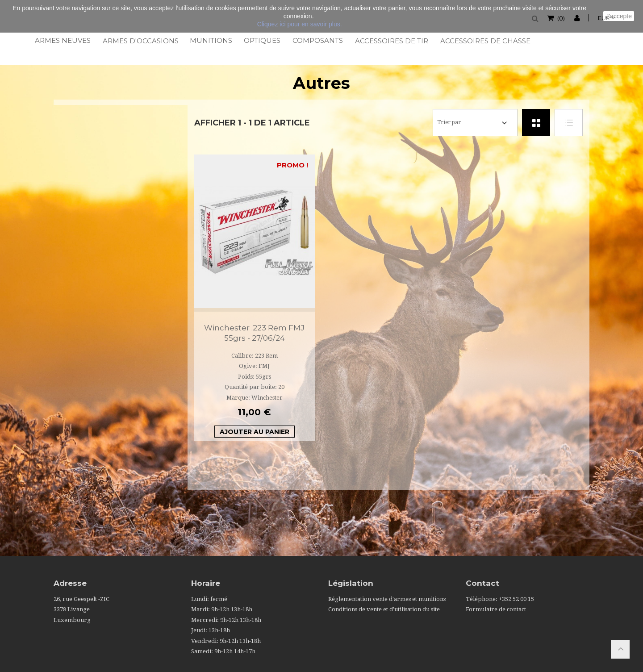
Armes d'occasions (140, 41)
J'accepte (619, 16)
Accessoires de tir (391, 41)
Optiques (262, 40)
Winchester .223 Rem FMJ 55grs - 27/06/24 (254, 333)
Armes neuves (62, 40)
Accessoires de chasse (484, 41)
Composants (317, 40)
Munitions (211, 40)
